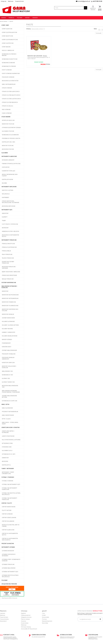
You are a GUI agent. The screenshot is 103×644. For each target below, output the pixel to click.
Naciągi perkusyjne (8, 279)
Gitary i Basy (5, 25)
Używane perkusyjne (8, 564)
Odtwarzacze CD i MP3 (9, 454)
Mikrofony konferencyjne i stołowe (10, 310)
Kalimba (4, 183)
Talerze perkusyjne (8, 258)
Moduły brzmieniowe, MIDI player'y (10, 175)
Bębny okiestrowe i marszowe (11, 272)
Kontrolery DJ (6, 465)
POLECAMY (4, 580)
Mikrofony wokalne (8, 314)
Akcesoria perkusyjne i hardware (9, 267)
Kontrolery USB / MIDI (8, 142)
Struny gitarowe (7, 88)
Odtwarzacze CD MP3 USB (9, 401)
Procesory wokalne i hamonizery (8, 358)
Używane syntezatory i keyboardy (9, 555)
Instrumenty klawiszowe (9, 156)
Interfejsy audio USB (8, 120)
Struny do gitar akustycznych (11, 95)
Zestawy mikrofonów (8, 318)
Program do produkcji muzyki (11, 138)
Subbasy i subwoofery (9, 332)
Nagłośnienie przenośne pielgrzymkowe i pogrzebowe (11, 391)
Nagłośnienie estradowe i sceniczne (9, 287)
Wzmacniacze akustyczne (10, 59)
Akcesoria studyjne (8, 149)
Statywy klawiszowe (8, 530)
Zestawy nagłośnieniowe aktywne (9, 396)
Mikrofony (5, 291)
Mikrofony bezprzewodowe (10, 295)
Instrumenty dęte (7, 210)
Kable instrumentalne (9, 84)
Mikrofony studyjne (8, 124)
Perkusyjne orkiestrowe (9, 275)
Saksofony (5, 213)
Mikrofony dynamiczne (9, 302)
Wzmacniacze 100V (7, 375)
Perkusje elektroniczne (9, 247)
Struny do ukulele (7, 106)
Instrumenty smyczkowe (9, 187)
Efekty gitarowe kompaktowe (11, 73)
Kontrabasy (5, 197)
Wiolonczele (6, 194)
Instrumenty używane (8, 547)
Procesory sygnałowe (9, 354)
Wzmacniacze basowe (8, 63)
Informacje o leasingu (26, 627)
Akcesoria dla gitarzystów (10, 81)
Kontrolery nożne (7, 179)
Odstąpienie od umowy (26, 617)
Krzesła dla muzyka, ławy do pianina (11, 526)
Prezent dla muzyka (8, 544)
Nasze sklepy (45, 623)
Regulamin (23, 613)
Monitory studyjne (8, 146)
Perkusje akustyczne (8, 244)
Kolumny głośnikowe (8, 321)
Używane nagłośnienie (9, 568)
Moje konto (3, 611)
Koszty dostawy (25, 623)
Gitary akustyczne (7, 36)
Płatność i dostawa (25, 619)
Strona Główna (4, 21)
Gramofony (5, 458)
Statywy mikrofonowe (9, 507)
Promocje (11, 18)
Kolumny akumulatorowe (10, 336)
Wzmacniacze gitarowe (9, 66)
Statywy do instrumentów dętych (10, 534)
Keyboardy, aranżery (8, 160)
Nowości (4, 18)
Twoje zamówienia (4, 619)
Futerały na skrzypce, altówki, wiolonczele (11, 494)
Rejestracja (11, 1)
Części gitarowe (7, 113)
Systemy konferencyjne (9, 283)
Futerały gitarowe (7, 481)
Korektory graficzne (8, 363)
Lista (102, 29)
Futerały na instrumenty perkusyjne (9, 499)
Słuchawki (5, 153)
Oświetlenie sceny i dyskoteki (11, 427)
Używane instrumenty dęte (10, 572)
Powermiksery (6, 343)
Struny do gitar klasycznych (11, 92)
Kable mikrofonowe (8, 415)
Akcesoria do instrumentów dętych (10, 236)
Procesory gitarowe (8, 77)
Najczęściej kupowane (47, 621)
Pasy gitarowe (6, 110)
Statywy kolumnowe (8, 521)
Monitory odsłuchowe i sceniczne (9, 367)
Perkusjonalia (6, 251)
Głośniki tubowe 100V (8, 382)
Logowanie (3, 613)
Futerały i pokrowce (8, 477)
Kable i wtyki (5, 404)
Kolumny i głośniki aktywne (10, 325)
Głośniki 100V (6, 378)
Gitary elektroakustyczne (10, 40)
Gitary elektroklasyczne (9, 32)
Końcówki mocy (7, 347)
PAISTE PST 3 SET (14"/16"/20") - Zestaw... (37, 56)
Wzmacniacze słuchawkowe (10, 135)
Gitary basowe (6, 47)
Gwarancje (23, 621)
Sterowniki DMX (7, 447)
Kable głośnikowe (7, 408)
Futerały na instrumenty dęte (11, 484)
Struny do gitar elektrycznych (11, 99)
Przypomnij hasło (19, 1)
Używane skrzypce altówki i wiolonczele (10, 576)
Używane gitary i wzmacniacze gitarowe (11, 560)
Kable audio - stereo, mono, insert (10, 423)
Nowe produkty (45, 617)
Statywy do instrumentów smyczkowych (10, 539)
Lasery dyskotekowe (8, 436)
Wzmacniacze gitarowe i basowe (9, 55)
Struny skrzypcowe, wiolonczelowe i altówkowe (10, 202)
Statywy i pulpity (7, 503)
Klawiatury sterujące (8, 171)
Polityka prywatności (26, 615)
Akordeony (5, 228)
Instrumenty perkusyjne (9, 240)
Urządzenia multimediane (9, 584)
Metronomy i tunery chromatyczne (8, 473)
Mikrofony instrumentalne (10, 298)
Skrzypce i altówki (8, 190)
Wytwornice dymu (7, 443)
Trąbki (4, 221)
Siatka (99, 29)
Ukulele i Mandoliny (8, 50)
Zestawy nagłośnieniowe (9, 350)
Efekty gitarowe (7, 70)
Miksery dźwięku (7, 340)
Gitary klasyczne (7, 29)
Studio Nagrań (6, 117)
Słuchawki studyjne (8, 131)
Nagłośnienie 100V (7, 371)
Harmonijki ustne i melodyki (10, 231)
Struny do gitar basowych (10, 102)
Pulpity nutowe (7, 510)
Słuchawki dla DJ (7, 451)
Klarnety (5, 217)
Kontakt (27, 18)
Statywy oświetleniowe (9, 518)
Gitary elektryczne (8, 43)
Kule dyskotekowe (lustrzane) (11, 440)
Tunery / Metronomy (8, 469)
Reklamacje (24, 625)
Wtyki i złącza (6, 419)
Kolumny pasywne (7, 329)
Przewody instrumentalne (10, 412)
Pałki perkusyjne (7, 254)
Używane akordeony (8, 551)
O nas (43, 613)
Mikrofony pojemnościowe (10, 306)
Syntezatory (6, 167)
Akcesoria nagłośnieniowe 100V (10, 386)
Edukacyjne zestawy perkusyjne (8, 262)
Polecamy (20, 18)
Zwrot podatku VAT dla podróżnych (29, 629)
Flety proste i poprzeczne (10, 224)
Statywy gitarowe (7, 514)
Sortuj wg (28, 29)
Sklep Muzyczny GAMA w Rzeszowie (9, 598)
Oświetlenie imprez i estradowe (8, 432)
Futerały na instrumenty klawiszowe (9, 489)
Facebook (35, 18)
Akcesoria (5, 461)
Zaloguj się (4, 1)
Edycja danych (3, 621)
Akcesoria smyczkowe (9, 206)
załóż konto (93, 10)
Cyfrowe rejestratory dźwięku (11, 128)
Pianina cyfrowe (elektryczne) (11, 164)
